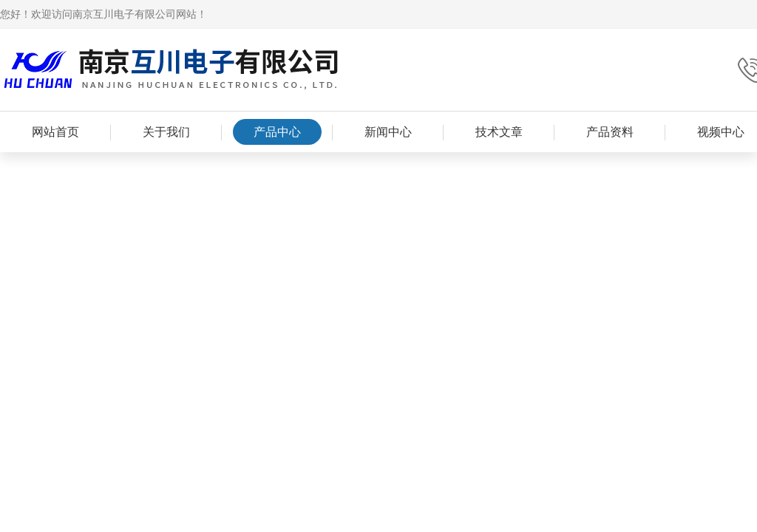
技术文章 (499, 132)
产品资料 (610, 132)
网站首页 (55, 132)
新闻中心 (388, 132)
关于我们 (166, 132)
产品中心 (277, 132)
